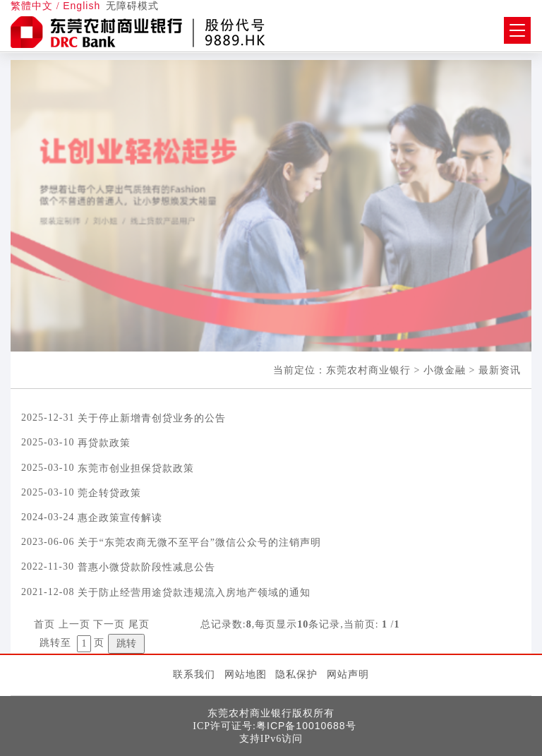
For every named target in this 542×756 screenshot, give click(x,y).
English (82, 6)
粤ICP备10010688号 (306, 726)
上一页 (74, 624)
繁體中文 (32, 6)
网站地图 (246, 674)
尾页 (139, 624)
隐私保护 (296, 674)
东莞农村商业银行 (368, 370)
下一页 (109, 624)
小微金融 (445, 370)
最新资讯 (500, 370)
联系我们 (194, 674)
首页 (44, 624)
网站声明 (348, 674)
